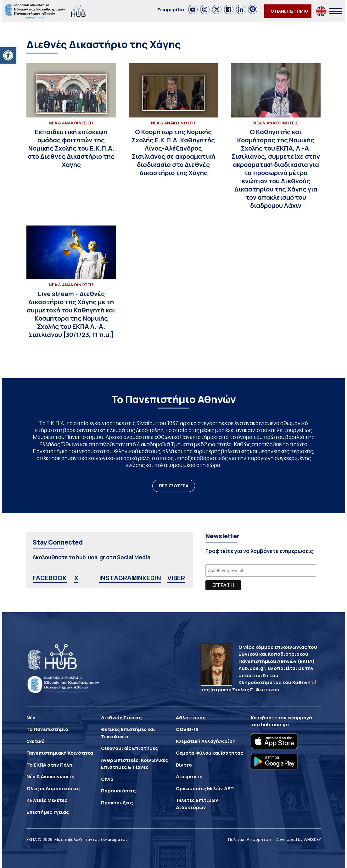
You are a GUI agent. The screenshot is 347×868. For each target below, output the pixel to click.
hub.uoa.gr (274, 725)
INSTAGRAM (118, 578)
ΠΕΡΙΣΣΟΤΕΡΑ (174, 486)
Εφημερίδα (171, 10)
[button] (8, 55)
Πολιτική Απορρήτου (249, 839)
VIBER (176, 578)
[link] (193, 9)
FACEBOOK (50, 578)
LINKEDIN (147, 578)
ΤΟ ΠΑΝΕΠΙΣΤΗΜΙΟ (288, 11)
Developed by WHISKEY (298, 839)
